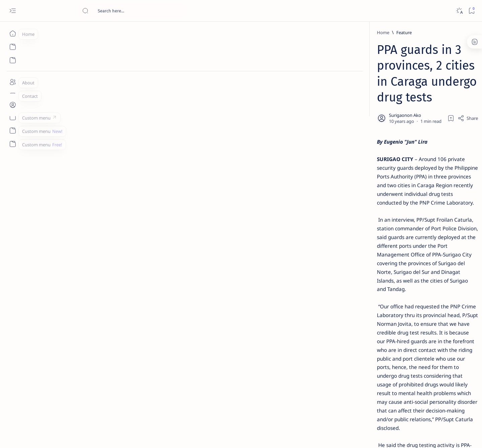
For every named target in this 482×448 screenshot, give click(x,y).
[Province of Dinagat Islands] (147, 350)
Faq (412, 405)
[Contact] (13, 95)
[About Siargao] (415, 333)
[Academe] (415, 350)
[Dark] (459, 11)
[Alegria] (379, 182)
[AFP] (415, 367)
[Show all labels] (358, 383)
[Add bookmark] (304, 85)
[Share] (320, 85)
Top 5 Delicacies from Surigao (391, 114)
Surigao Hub (73, 435)
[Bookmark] (471, 11)
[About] (13, 82)
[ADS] (367, 367)
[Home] (13, 33)
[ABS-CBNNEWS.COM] (367, 350)
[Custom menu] (13, 117)
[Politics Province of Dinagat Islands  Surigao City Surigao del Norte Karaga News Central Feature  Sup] (367, 317)
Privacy (394, 405)
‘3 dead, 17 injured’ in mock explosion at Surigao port (388, 275)
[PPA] (105, 350)
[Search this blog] (132, 11)
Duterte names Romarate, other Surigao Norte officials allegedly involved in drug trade (395, 198)
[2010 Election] (415, 317)
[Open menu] (13, 11)
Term (349, 405)
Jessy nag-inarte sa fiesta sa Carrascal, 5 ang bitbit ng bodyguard (389, 162)
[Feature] (97, 32)
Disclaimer (371, 405)
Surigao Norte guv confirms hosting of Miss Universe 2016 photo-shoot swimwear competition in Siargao (391, 239)
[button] (189, 350)
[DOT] (379, 219)
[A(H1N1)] (367, 333)
